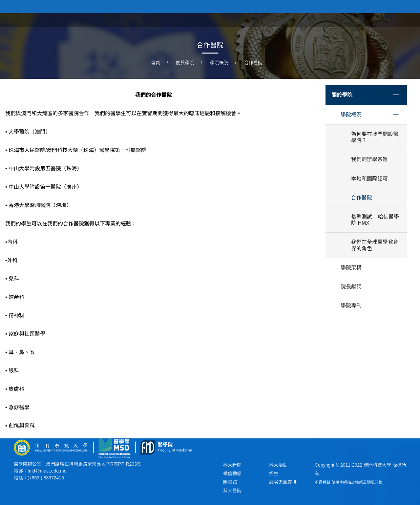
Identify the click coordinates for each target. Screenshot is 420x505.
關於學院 (306, 20)
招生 (274, 473)
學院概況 (219, 63)
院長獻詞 (351, 287)
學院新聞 (367, 20)
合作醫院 (253, 63)
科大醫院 (232, 491)
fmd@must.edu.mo (47, 471)
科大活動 (278, 465)
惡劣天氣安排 (283, 482)
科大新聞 (232, 465)
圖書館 (230, 482)
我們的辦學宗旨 (369, 159)
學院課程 (337, 20)
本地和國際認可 (369, 179)
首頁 (280, 20)
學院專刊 (351, 306)
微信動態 (232, 473)
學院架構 (351, 268)
